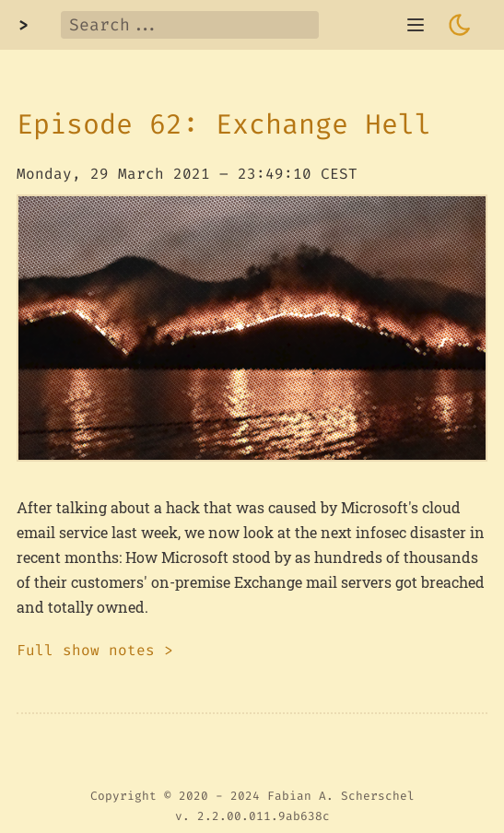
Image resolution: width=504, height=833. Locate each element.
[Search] (190, 25)
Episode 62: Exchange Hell (224, 124)
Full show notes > (95, 650)
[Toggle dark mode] (460, 25)
